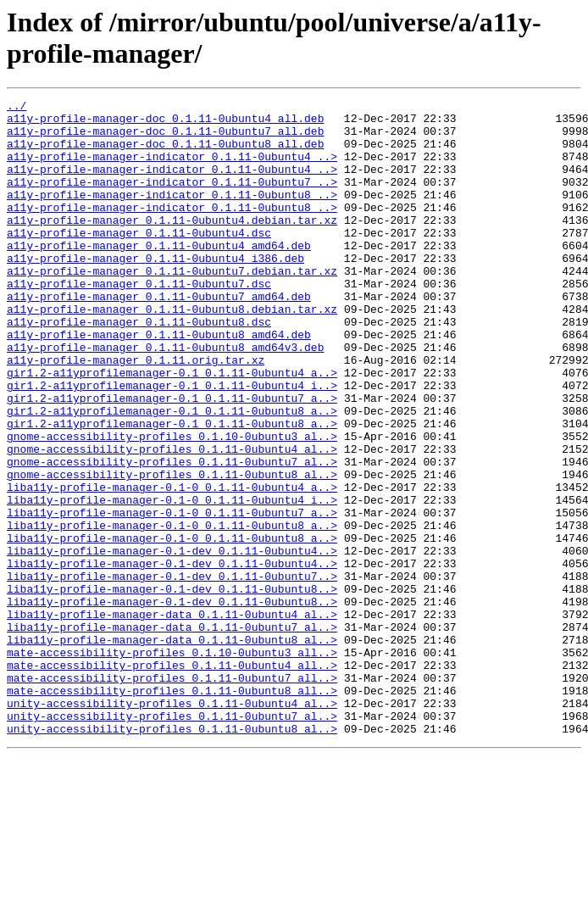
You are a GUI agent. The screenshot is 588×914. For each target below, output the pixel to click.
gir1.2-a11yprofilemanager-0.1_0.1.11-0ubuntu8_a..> (172, 474)
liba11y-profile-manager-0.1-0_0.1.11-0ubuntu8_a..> (172, 611)
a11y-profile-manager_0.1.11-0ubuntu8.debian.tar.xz (172, 352)
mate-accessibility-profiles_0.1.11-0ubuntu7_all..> (172, 794)
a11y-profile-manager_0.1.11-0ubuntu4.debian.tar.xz (172, 245)
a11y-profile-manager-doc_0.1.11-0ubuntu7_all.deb (165, 138)
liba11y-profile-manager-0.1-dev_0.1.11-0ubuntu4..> (172, 642)
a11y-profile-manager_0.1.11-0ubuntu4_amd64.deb (159, 276)
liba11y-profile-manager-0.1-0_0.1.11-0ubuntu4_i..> (172, 581)
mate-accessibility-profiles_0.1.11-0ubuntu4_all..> (172, 779)
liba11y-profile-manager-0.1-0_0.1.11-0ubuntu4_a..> (172, 566)
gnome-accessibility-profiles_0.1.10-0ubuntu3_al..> (172, 504)
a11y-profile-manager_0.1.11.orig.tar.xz (136, 413)
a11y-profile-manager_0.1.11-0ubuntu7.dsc (139, 321)
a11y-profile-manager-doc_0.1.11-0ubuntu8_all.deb (165, 153)
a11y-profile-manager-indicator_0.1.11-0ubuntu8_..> (172, 215)
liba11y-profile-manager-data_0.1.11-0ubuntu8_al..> (172, 749)
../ (17, 108)
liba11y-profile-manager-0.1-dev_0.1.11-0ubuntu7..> (172, 672)
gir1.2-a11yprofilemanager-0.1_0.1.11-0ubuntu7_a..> (172, 459)
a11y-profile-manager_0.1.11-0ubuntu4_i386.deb (155, 291)
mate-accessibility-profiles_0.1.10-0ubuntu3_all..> (172, 764)
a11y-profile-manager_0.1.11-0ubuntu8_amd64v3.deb (165, 398)
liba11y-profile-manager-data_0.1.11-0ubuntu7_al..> (172, 733)
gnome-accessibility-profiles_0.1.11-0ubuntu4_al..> (172, 520)
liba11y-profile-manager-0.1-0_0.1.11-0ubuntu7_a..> (172, 596)
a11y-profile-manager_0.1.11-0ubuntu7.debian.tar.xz (172, 306)
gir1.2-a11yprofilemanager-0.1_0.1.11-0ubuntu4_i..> (172, 443)
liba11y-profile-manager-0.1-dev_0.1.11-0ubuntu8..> (172, 688)
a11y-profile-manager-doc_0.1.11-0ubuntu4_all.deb (165, 123)
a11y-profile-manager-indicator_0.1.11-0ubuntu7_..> (172, 199)
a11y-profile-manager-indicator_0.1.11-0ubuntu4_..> (172, 169)
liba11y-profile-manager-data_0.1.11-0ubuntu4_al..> (172, 718)
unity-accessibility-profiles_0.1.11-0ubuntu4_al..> (172, 825)
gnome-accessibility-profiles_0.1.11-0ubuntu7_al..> (172, 535)
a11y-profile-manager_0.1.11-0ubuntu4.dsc (139, 260)
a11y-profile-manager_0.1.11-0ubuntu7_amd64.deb (159, 337)
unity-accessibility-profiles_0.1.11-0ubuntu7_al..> (172, 840)
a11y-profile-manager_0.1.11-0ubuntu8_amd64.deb (159, 382)
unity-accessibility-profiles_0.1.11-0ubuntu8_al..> (172, 855)
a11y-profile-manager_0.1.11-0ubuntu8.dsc (139, 367)
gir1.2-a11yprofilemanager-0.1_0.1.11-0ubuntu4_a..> (172, 428)
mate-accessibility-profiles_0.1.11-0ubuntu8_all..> (172, 810)
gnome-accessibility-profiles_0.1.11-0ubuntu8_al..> (172, 550)
